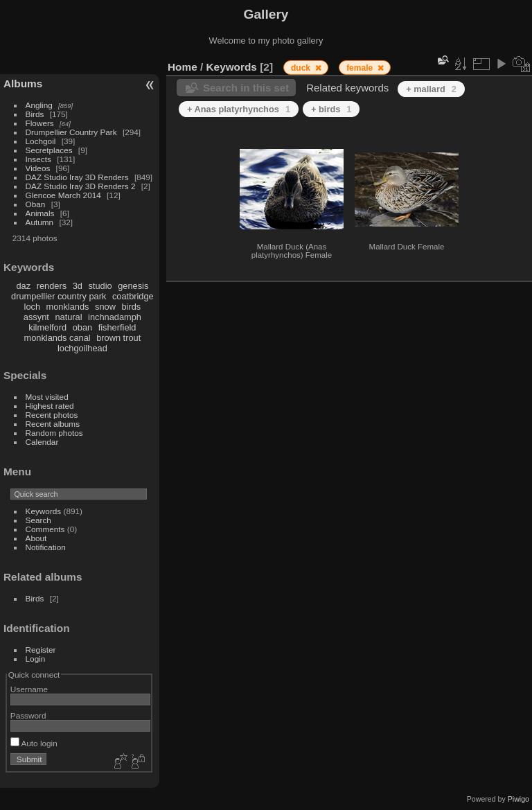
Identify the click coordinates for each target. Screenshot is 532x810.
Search (38, 520)
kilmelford (47, 327)
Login (36, 659)
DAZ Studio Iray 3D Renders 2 (81, 186)
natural (68, 317)
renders (52, 286)
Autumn (40, 222)
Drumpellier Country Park (71, 132)
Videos (38, 168)
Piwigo (518, 799)
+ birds (331, 109)
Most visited (47, 397)
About (36, 538)
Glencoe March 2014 (63, 195)
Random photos (54, 433)
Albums (23, 83)
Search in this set (246, 88)
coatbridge (133, 296)
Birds (35, 114)
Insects (38, 159)
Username (29, 689)
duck (302, 68)
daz (24, 286)
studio (100, 286)
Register (41, 650)
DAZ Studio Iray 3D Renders (77, 177)
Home (183, 67)
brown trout (118, 338)
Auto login (34, 743)
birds (131, 307)
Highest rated (50, 406)
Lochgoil (41, 141)
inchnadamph (115, 317)
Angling (39, 105)
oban (82, 327)
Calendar (42, 442)
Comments (45, 529)
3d (78, 286)
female (361, 68)
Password (28, 715)
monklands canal (57, 338)
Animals (40, 213)
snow (105, 307)
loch (32, 307)
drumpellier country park (59, 296)
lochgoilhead (82, 348)
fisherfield (117, 327)
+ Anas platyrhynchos (239, 109)
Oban (36, 204)
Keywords (44, 511)
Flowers (40, 123)
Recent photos (52, 415)
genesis (133, 286)
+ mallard (431, 89)
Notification (46, 547)
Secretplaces (49, 150)
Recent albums (53, 424)
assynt (36, 317)
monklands (68, 307)
